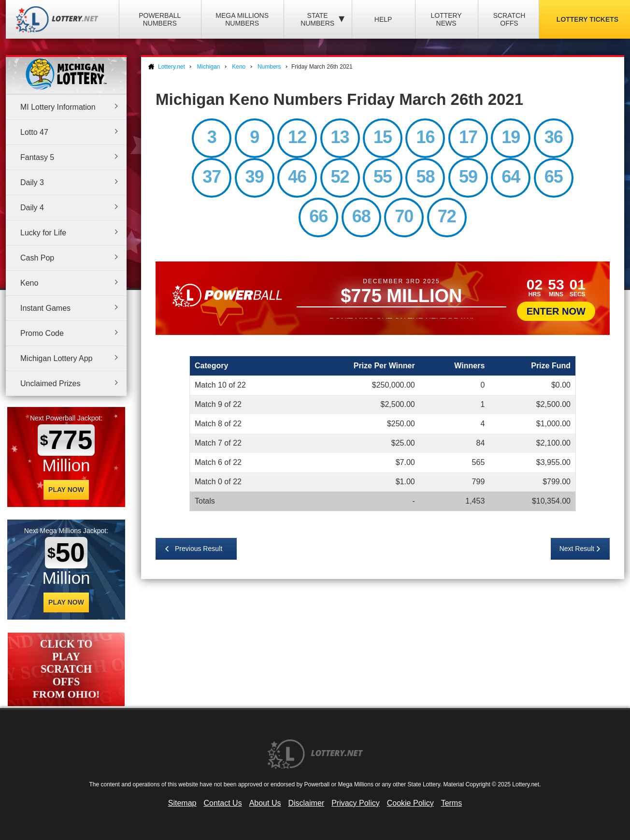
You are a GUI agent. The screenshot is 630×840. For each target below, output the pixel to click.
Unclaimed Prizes (50, 384)
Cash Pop (37, 258)
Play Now (66, 490)
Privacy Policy (356, 803)
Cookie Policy (410, 803)
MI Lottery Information (58, 107)
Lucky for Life (43, 233)
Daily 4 (32, 208)
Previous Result (199, 549)
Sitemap (182, 803)
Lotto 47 (34, 132)
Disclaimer (306, 803)
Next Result (577, 549)
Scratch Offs (509, 19)
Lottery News (446, 19)
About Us (265, 803)
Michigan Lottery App (56, 358)
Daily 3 (32, 182)
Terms (452, 803)
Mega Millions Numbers (242, 19)
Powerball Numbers (160, 19)
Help (383, 19)
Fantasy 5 (37, 157)
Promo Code (42, 333)
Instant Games (45, 308)
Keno (29, 283)
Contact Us (223, 803)
